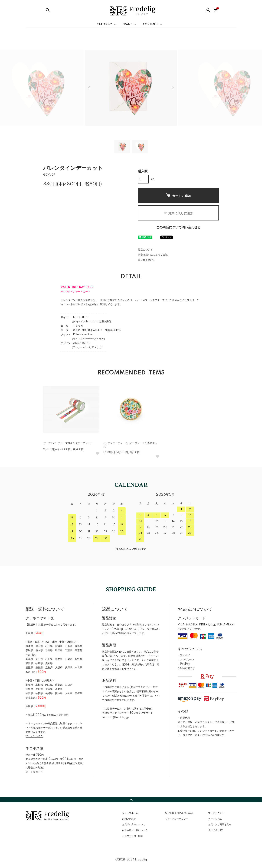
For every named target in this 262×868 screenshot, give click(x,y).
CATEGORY (104, 25)
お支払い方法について (134, 825)
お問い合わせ (129, 819)
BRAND (127, 25)
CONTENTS (151, 25)
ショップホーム (130, 813)
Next (172, 88)
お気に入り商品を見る (220, 825)
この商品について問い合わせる (178, 227)
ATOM (219, 830)
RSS (211, 830)
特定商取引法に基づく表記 (153, 255)
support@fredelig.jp (115, 717)
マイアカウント (216, 813)
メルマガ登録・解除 (132, 836)
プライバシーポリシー (177, 819)
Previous (90, 88)
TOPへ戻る (131, 800)
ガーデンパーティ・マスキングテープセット (68, 443)
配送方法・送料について (135, 830)
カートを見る (215, 819)
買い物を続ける (147, 260)
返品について (145, 250)
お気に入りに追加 (178, 213)
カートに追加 (178, 196)
